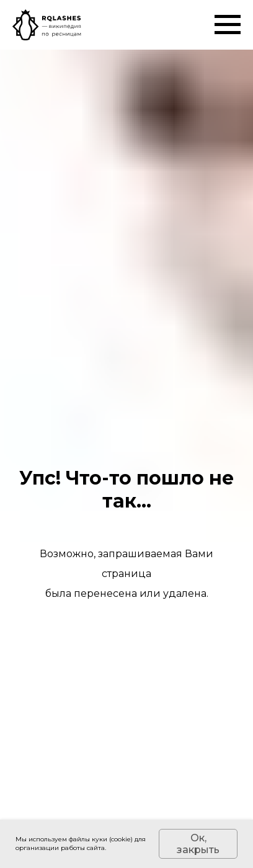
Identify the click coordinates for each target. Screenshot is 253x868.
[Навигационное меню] (228, 25)
